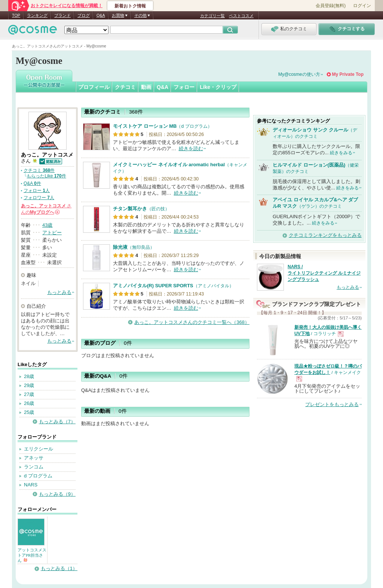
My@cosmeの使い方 (299, 74)
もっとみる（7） (57, 422)
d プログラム (38, 476)
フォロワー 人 (39, 198)
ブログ (84, 15)
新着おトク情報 (130, 6)
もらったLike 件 (46, 176)
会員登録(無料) (331, 6)
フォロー (184, 87)
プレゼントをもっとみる (332, 404)
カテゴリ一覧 (212, 16)
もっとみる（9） (57, 494)
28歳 (29, 376)
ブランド (62, 15)
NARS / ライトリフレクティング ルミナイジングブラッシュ (324, 273)
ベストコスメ (241, 16)
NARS (31, 485)
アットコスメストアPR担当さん (32, 555)
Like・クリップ (218, 87)
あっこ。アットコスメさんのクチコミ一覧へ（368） (192, 322)
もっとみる (59, 292)
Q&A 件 (32, 183)
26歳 (29, 403)
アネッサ (34, 458)
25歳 (29, 412)
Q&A (101, 15)
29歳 (29, 385)
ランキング (37, 15)
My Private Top (348, 74)
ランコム (34, 467)
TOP (16, 15)
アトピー (52, 233)
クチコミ (125, 87)
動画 (146, 87)
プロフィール (94, 87)
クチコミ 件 (39, 170)
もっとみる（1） (59, 568)
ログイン (362, 6)
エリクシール (39, 449)
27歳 (29, 394)
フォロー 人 (37, 191)
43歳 (47, 225)
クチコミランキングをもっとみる (325, 235)
